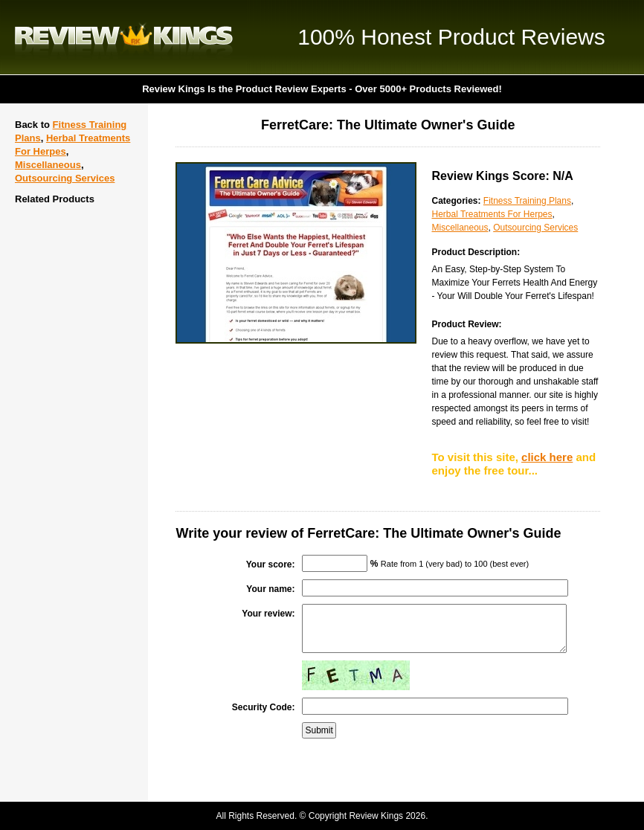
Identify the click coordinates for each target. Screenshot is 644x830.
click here (547, 457)
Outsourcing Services (65, 178)
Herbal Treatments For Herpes (492, 214)
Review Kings (124, 37)
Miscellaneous (48, 165)
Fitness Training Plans (527, 201)
